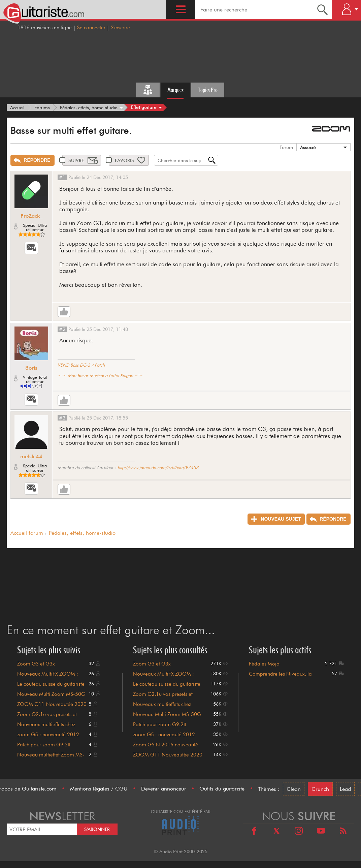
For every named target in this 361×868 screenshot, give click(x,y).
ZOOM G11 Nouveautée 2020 (52, 704)
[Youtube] (321, 832)
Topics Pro (208, 90)
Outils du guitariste (222, 789)
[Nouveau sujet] (276, 519)
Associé (308, 147)
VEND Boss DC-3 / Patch (81, 365)
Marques (175, 90)
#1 (62, 177)
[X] (276, 832)
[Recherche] (322, 9)
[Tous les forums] (148, 90)
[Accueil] (17, 107)
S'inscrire (120, 28)
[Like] (64, 312)
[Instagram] (299, 832)
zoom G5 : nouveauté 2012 (48, 735)
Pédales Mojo (264, 664)
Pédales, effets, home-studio (82, 533)
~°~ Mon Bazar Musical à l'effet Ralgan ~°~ (100, 375)
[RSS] (343, 832)
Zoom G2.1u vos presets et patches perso (47, 717)
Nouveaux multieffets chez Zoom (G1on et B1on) (46, 727)
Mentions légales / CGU (99, 789)
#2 (62, 329)
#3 (62, 418)
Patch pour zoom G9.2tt (44, 745)
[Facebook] (254, 832)
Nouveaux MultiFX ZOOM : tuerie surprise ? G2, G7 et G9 (51, 677)
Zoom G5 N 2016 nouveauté (166, 745)
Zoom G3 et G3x (36, 664)
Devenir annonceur (164, 789)
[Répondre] (32, 160)
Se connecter (91, 28)
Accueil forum (27, 533)
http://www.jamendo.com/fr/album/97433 (158, 467)
